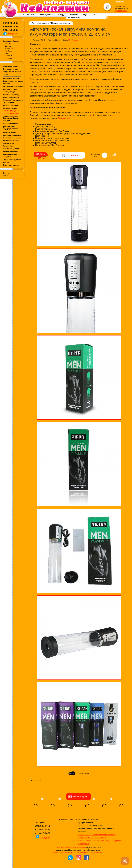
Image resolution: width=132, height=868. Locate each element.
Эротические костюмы (11, 141)
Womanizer (9, 49)
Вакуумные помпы (10, 108)
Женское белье (8, 143)
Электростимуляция (10, 105)
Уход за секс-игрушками (12, 160)
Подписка (120, 2)
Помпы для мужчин (11, 111)
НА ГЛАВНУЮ (28, 15)
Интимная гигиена (10, 133)
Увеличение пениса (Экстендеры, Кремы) (11, 117)
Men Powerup (73, 40)
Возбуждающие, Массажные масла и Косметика (10, 128)
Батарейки (7, 157)
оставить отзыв (84, 773)
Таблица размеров (82, 819)
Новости (6, 173)
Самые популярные (10, 66)
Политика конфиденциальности (64, 853)
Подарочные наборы (11, 78)
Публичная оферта (98, 853)
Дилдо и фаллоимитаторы (13, 81)
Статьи (5, 176)
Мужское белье (8, 146)
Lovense (8, 46)
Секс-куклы (7, 121)
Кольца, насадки (9, 92)
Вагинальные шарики (11, 97)
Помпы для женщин (11, 114)
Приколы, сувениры (10, 151)
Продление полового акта (13, 135)
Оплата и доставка (46, 15)
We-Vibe (8, 44)
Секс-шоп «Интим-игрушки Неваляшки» (72, 848)
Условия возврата (83, 853)
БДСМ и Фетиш (8, 103)
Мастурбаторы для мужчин (13, 86)
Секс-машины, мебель (11, 149)
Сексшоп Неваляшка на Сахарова (93, 841)
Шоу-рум (62, 15)
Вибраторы (7, 84)
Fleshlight (8, 56)
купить (75, 155)
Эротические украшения (12, 138)
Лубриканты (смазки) (11, 95)
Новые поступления (10, 69)
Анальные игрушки (10, 89)
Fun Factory (9, 51)
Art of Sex (9, 58)
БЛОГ (95, 15)
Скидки (5, 74)
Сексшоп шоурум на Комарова (92, 835)
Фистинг (6, 162)
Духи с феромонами (10, 123)
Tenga (7, 53)
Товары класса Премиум (12, 72)
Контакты (74, 15)
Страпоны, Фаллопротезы (13, 100)
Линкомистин (64, 118)
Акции (85, 15)
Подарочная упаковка (11, 165)
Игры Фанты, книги (10, 154)
